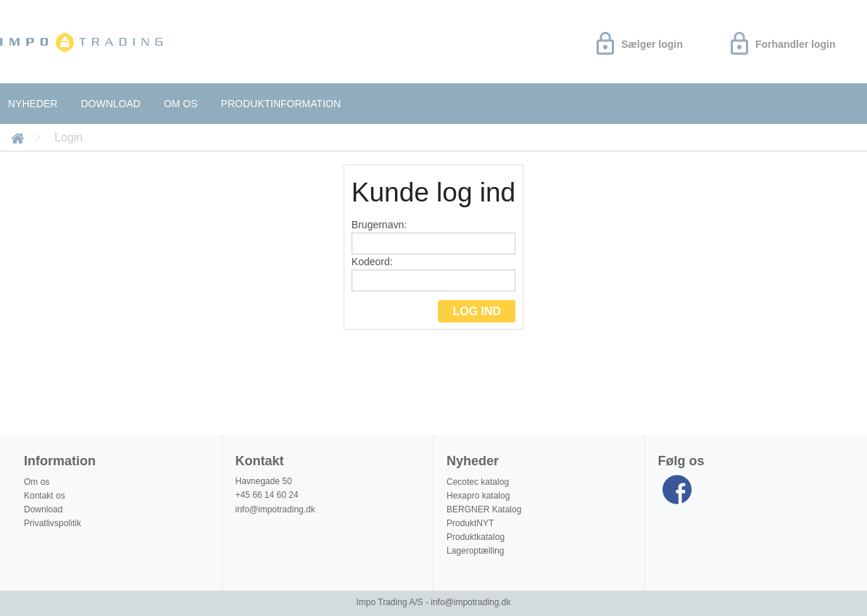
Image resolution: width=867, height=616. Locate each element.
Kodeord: (433, 274)
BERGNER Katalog (484, 509)
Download (110, 104)
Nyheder (33, 104)
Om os (181, 104)
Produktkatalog (476, 537)
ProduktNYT (470, 523)
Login (69, 137)
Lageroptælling (475, 551)
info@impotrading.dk (275, 509)
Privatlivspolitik (53, 523)
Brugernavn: (433, 237)
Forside (20, 137)
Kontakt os (45, 496)
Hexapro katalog (478, 496)
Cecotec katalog (478, 482)
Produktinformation (281, 104)
